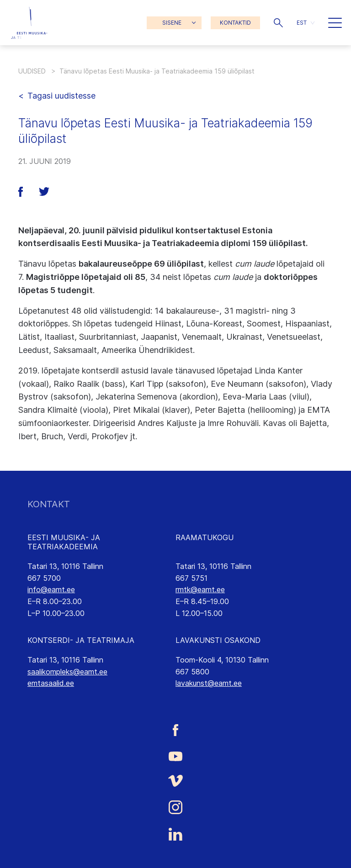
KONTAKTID (235, 23)
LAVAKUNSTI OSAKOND (218, 640)
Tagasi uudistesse (61, 96)
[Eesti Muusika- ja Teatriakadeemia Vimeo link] (175, 781)
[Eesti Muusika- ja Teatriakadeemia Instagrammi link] (175, 807)
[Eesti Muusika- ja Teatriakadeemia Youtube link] (175, 755)
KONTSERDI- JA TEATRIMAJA (81, 640)
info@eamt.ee (51, 589)
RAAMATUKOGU (205, 537)
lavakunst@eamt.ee (209, 683)
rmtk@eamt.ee (200, 589)
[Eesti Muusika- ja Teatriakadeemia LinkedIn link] (175, 834)
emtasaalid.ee (51, 683)
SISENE (172, 23)
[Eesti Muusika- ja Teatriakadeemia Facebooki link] (175, 730)
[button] (278, 23)
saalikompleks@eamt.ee (67, 672)
